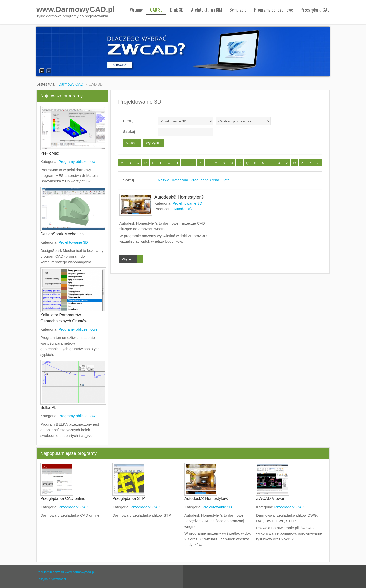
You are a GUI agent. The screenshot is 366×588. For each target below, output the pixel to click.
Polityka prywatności (51, 579)
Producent (199, 180)
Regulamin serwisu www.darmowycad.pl (65, 572)
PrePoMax (50, 153)
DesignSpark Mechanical (63, 234)
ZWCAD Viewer (270, 499)
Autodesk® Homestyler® (179, 197)
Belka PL (48, 408)
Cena (215, 180)
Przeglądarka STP (129, 499)
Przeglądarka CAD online (63, 499)
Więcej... (128, 259)
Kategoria (180, 180)
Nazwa (164, 180)
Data (226, 180)
